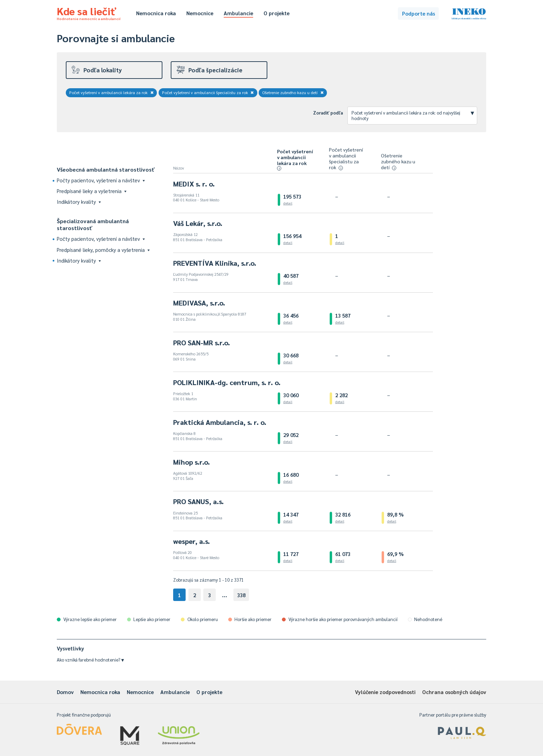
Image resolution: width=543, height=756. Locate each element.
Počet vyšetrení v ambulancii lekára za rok (112, 92)
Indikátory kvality (79, 202)
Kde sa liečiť (89, 12)
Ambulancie (238, 13)
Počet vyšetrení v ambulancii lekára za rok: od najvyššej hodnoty (413, 115)
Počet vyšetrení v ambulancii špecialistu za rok (208, 92)
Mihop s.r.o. (192, 462)
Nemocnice (200, 13)
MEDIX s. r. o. (194, 184)
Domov (65, 692)
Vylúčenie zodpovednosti (385, 692)
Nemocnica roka (156, 13)
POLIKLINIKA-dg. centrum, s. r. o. (227, 382)
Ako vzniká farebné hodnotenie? (90, 660)
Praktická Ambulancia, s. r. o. (220, 422)
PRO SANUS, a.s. (198, 501)
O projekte (277, 13)
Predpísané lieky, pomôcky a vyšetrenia (103, 250)
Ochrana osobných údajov (454, 692)
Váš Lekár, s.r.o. (198, 223)
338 (241, 595)
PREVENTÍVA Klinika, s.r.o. (215, 263)
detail (288, 203)
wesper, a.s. (192, 541)
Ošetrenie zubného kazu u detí (293, 92)
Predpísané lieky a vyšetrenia (92, 191)
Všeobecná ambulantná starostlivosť (106, 169)
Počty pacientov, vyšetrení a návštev (101, 180)
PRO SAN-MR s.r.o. (202, 343)
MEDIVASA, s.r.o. (199, 303)
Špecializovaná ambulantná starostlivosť (93, 224)
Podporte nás (419, 13)
